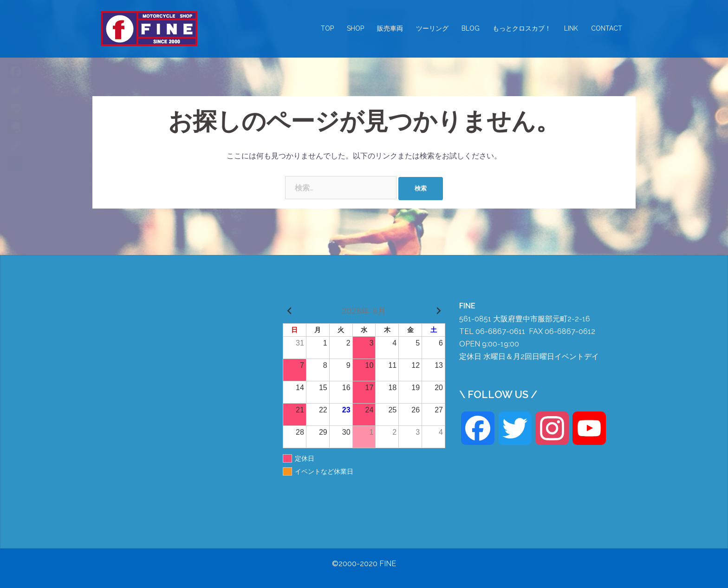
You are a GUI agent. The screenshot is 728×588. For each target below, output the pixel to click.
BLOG (471, 28)
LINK (571, 28)
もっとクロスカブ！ (522, 28)
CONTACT (607, 28)
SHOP (355, 28)
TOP (327, 28)
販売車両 (390, 28)
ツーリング (432, 28)
